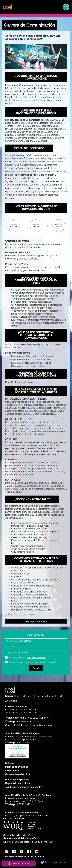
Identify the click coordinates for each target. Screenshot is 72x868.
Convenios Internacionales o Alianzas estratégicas (36, 560)
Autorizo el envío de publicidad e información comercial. (32, 662)
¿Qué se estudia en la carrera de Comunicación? (36, 112)
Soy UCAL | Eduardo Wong (22, 614)
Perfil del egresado (29, 148)
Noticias (9, 763)
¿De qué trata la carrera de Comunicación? (36, 77)
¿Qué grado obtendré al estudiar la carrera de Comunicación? (36, 335)
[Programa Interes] (36, 653)
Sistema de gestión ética (18, 774)
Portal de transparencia (17, 779)
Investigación (12, 770)
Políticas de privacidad (17, 767)
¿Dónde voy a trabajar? (32, 499)
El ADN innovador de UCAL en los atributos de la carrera (36, 391)
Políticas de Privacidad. (37, 657)
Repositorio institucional (18, 783)
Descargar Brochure (36, 621)
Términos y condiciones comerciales (24, 787)
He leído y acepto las (28, 658)
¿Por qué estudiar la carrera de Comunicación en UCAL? (36, 280)
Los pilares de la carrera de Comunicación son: (36, 208)
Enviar (36, 668)
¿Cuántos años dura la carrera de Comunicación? (36, 374)
